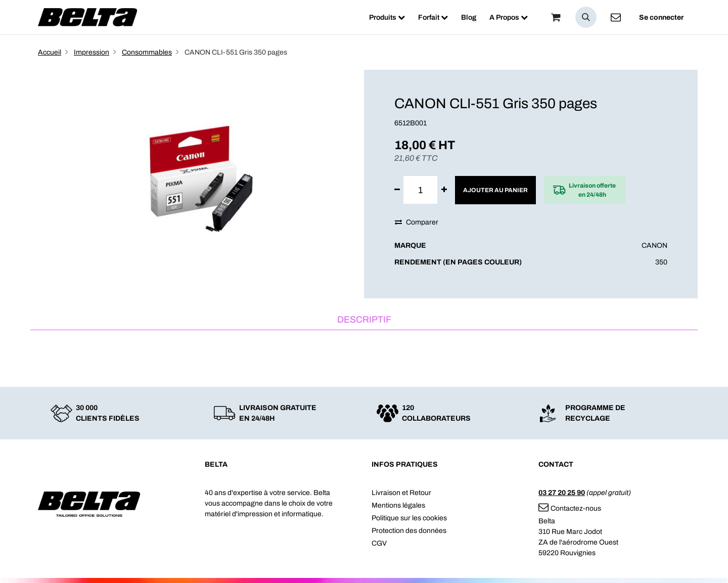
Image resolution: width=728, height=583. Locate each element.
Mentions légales (398, 505)
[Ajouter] (444, 190)
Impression (92, 52)
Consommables (147, 52)
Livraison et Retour (401, 493)
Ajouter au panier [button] (495, 190)
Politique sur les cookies (409, 518)
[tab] (364, 320)
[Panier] (556, 17)
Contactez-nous (570, 508)
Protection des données (409, 531)
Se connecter (661, 17)
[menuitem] (387, 17)
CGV (379, 543)
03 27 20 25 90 (562, 493)
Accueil (50, 52)
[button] (586, 17)
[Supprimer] (397, 190)
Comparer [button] (417, 222)
